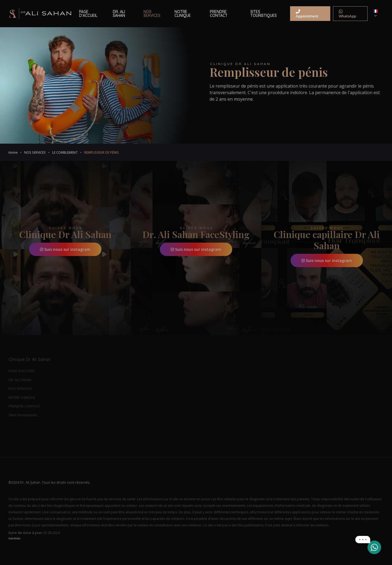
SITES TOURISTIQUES (264, 14)
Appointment (307, 14)
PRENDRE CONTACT (219, 14)
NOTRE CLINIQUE (183, 14)
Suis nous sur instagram (65, 249)
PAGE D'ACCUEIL (88, 14)
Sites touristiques (23, 415)
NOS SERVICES (152, 14)
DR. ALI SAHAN (119, 14)
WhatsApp (347, 14)
